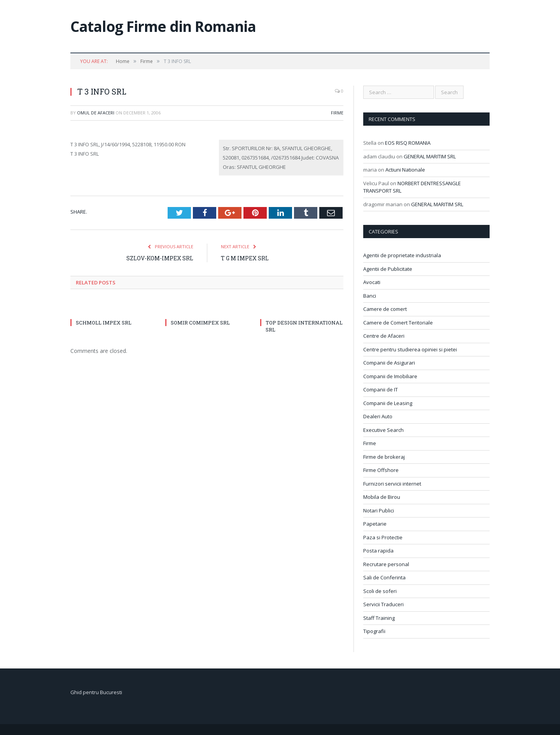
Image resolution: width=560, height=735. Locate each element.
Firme (337, 113)
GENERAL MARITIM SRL (430, 156)
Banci (370, 296)
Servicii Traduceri (383, 604)
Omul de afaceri (96, 113)
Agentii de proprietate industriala (402, 255)
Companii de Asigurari (389, 363)
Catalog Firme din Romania (163, 26)
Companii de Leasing (388, 403)
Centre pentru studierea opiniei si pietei (410, 349)
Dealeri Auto (378, 416)
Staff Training (379, 618)
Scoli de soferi (380, 591)
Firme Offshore (381, 470)
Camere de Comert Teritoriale (398, 323)
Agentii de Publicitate (388, 269)
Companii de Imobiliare (390, 376)
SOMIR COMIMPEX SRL (200, 323)
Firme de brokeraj (384, 457)
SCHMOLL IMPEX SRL (104, 323)
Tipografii (374, 631)
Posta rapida (378, 551)
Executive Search (383, 430)
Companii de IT (381, 389)
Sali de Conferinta (384, 577)
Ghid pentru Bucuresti (96, 692)
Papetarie (375, 524)
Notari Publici (379, 510)
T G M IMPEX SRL (245, 258)
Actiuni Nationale (405, 170)
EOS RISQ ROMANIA (408, 143)
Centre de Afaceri (384, 336)
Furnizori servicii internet (392, 484)
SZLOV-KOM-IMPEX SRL (160, 258)
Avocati (372, 282)
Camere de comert (385, 309)
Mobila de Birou (382, 497)
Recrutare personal (386, 564)
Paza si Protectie (383, 537)
